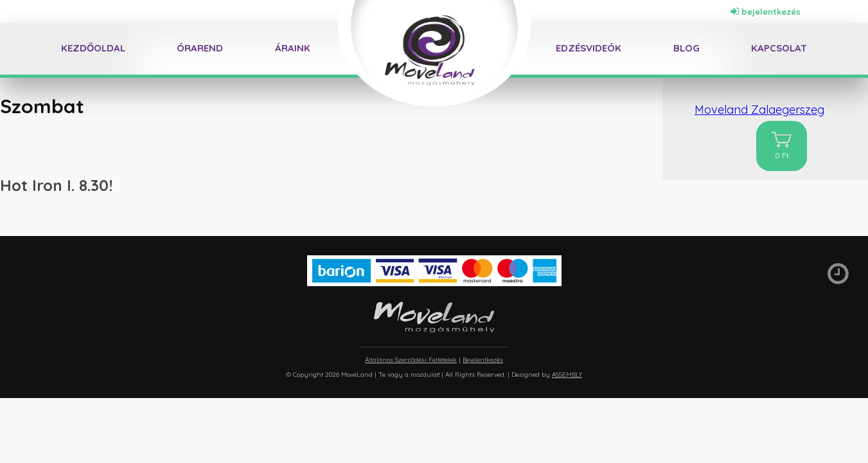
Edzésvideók (589, 48)
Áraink (293, 48)
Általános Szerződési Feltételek (411, 360)
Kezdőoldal (93, 48)
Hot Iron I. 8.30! (56, 185)
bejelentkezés (766, 12)
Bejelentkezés (483, 360)
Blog (686, 48)
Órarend (200, 48)
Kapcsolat (779, 48)
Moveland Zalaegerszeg (759, 110)
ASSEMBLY (567, 375)
